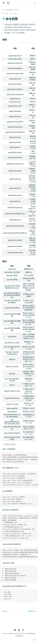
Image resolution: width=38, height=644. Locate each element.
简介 (6, 614)
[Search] (35, 3)
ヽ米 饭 (6, 13)
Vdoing (11, 636)
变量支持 (31, 614)
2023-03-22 (15, 13)
